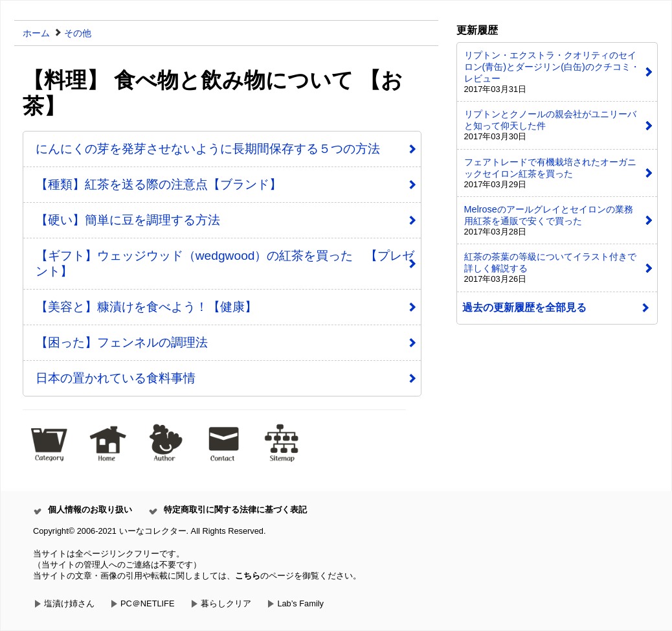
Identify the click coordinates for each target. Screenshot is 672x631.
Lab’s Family (300, 603)
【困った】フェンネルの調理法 (122, 342)
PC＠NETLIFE (147, 603)
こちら (248, 576)
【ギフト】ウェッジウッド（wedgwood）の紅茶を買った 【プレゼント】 (225, 263)
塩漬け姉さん (69, 603)
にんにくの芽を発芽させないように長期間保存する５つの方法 (208, 149)
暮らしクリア (226, 603)
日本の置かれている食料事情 (116, 378)
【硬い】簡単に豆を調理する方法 (128, 220)
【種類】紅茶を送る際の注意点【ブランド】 (159, 184)
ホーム (36, 33)
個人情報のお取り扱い (90, 510)
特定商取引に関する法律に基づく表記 (235, 510)
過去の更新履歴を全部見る (524, 307)
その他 (78, 33)
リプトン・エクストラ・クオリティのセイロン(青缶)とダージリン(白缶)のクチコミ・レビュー (552, 67)
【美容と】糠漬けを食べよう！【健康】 (146, 307)
